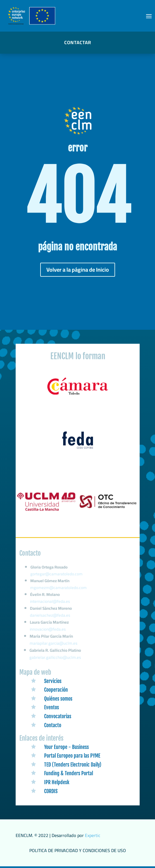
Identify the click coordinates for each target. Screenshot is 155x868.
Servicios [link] (53, 681)
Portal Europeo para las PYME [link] (72, 756)
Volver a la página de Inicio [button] (78, 270)
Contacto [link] (53, 725)
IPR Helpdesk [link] (57, 782)
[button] (149, 16)
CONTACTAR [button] (78, 42)
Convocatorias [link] (58, 716)
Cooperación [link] (56, 690)
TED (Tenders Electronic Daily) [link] (73, 765)
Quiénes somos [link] (58, 699)
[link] (78, 395)
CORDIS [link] (51, 791)
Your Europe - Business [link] (66, 747)
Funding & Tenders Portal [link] (69, 773)
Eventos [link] (52, 707)
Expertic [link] (93, 835)
